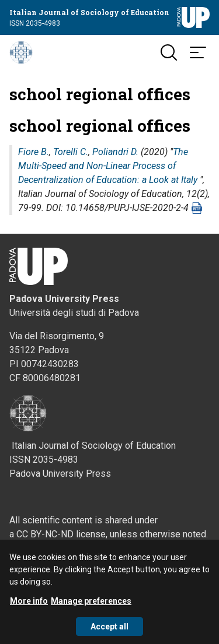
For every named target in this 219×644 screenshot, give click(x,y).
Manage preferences (91, 607)
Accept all (109, 633)
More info (29, 607)
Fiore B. (34, 152)
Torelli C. (71, 152)
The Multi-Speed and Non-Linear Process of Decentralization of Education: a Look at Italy (108, 166)
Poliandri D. (115, 152)
